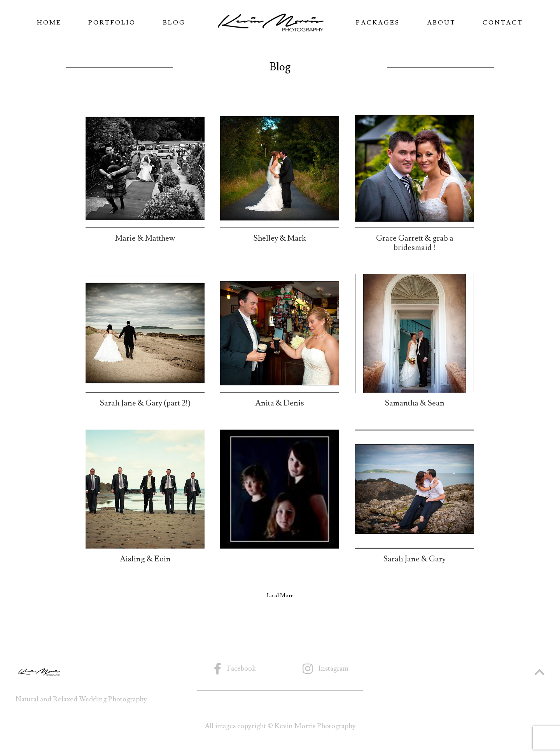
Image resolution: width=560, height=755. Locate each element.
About (441, 23)
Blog (174, 23)
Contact (503, 23)
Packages (378, 23)
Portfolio (112, 23)
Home (49, 23)
